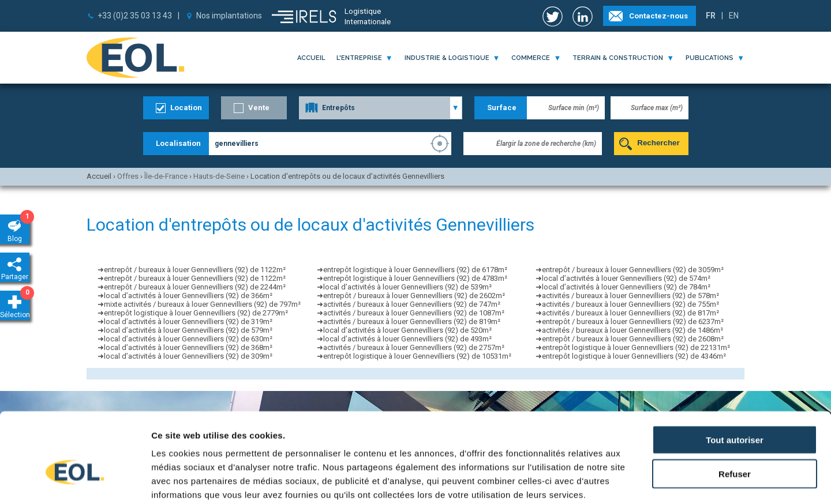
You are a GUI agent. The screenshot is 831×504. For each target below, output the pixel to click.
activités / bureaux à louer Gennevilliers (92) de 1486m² (632, 330)
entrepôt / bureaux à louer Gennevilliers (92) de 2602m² (414, 296)
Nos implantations (229, 16)
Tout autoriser (735, 375)
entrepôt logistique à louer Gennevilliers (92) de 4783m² (415, 278)
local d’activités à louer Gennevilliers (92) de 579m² (188, 330)
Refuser (735, 409)
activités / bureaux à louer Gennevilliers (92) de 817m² (630, 313)
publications (710, 58)
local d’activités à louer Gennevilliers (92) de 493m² (407, 339)
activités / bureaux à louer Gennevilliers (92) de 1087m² (414, 313)
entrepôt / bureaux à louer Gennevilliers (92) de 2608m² (633, 339)
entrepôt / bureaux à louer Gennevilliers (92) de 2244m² (195, 287)
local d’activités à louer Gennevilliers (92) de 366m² (188, 296)
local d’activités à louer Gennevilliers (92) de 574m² (626, 278)
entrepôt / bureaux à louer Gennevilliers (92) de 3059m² (633, 270)
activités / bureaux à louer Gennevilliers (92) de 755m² (630, 304)
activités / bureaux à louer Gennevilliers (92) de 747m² (412, 304)
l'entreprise (359, 58)
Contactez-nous (658, 16)
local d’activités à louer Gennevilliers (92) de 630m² (188, 339)
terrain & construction (618, 58)
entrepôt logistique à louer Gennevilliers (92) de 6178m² (415, 270)
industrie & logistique (447, 58)
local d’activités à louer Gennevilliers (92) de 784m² (626, 287)
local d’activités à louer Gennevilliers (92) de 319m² (188, 321)
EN (734, 16)
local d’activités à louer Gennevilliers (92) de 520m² (407, 330)
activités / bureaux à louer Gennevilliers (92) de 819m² (412, 321)
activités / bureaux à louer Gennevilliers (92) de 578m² (630, 296)
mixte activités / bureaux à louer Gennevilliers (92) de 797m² (202, 304)
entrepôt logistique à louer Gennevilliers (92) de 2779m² (196, 313)
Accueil (311, 58)
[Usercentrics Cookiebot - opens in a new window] (75, 482)
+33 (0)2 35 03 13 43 (135, 16)
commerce (531, 58)
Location (186, 108)
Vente (259, 108)
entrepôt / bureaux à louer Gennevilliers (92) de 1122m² (195, 270)
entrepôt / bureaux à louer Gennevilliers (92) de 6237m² (633, 321)
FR (711, 16)
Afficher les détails (636, 481)
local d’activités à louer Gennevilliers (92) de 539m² (407, 287)
